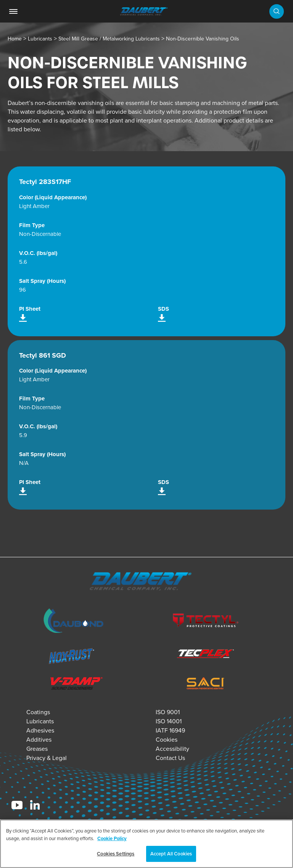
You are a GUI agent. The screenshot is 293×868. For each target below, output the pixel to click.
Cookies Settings (116, 854)
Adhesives (40, 730)
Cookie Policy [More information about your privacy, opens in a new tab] (112, 838)
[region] (146, 844)
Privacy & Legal (47, 758)
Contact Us (170, 758)
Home (15, 39)
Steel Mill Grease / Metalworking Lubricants (109, 39)
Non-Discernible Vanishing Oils (203, 39)
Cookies (167, 740)
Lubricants (40, 39)
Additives (39, 740)
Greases (37, 749)
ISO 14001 (169, 721)
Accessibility (172, 749)
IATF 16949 (170, 730)
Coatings (38, 712)
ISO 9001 (168, 712)
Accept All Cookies (171, 854)
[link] (13, 11)
